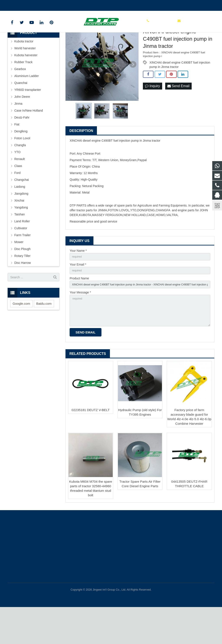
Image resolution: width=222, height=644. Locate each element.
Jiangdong (21, 223)
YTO (17, 181)
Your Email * (78, 295)
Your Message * (80, 325)
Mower (19, 271)
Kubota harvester (26, 84)
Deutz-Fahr (22, 146)
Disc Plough (22, 278)
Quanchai (21, 112)
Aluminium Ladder (27, 105)
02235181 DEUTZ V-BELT (91, 447)
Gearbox (20, 98)
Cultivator (21, 257)
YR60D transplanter (28, 119)
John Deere (22, 126)
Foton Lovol (22, 167)
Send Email (178, 115)
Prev (71, 93)
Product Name (79, 309)
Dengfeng (21, 160)
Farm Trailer (22, 264)
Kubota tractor (24, 70)
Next (133, 93)
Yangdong (21, 236)
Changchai (22, 209)
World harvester (25, 77)
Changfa (20, 174)
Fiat (17, 153)
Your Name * (78, 280)
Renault (20, 188)
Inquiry (152, 115)
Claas (18, 195)
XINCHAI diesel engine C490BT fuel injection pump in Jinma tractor (180, 92)
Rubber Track (23, 91)
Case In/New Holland (29, 139)
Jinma (18, 133)
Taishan (20, 243)
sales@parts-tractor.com (59, 5)
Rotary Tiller (22, 285)
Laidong (20, 216)
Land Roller (22, 250)
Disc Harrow (23, 292)
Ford (17, 202)
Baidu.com (44, 332)
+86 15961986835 (23, 5)
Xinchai (19, 229)
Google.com (21, 332)
